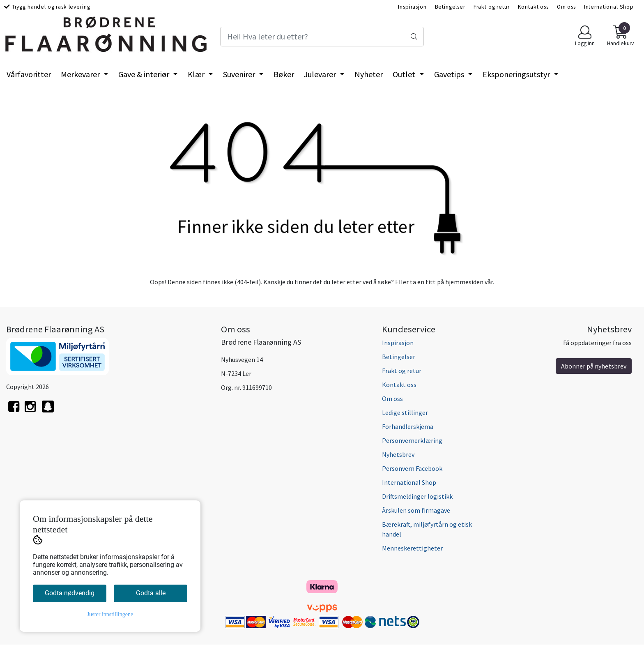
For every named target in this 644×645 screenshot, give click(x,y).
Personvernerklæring (412, 440)
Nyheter (369, 74)
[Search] (322, 37)
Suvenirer (240, 74)
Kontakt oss (533, 7)
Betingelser (450, 7)
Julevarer (321, 74)
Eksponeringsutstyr (517, 74)
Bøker (284, 74)
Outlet (405, 74)
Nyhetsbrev (398, 454)
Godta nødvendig (70, 593)
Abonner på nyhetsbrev (594, 366)
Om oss (566, 7)
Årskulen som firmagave (416, 510)
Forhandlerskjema (408, 426)
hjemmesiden (464, 282)
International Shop (609, 7)
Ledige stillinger (405, 412)
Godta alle (151, 593)
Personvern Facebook (412, 468)
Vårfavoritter (29, 74)
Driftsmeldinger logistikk (417, 496)
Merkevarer (81, 74)
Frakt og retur (492, 7)
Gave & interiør (145, 74)
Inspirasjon (412, 7)
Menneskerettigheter (412, 548)
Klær (197, 74)
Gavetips (450, 74)
